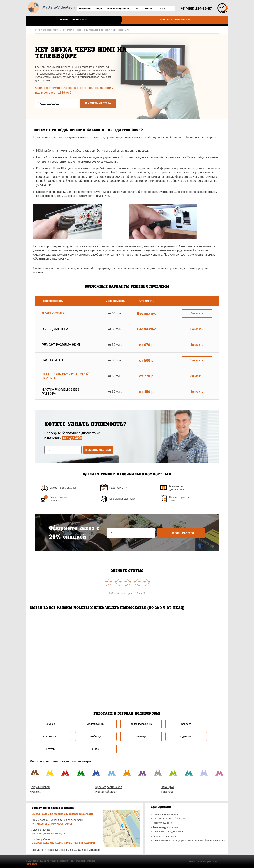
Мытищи (141, 736)
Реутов (50, 749)
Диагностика (53, 313)
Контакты (150, 9)
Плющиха (167, 787)
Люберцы (96, 736)
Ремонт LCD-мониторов (175, 20)
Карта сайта (32, 864)
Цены (137, 9)
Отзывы (163, 9)
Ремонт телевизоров (74, 20)
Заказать (197, 313)
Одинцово (186, 736)
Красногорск (51, 736)
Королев (186, 724)
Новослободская (107, 792)
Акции (99, 9)
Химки (96, 749)
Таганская (168, 792)
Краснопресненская (109, 787)
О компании (85, 9)
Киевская (36, 792)
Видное (50, 724)
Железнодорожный (141, 724)
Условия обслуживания (118, 9)
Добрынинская (40, 787)
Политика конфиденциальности (203, 862)
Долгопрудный (96, 724)
